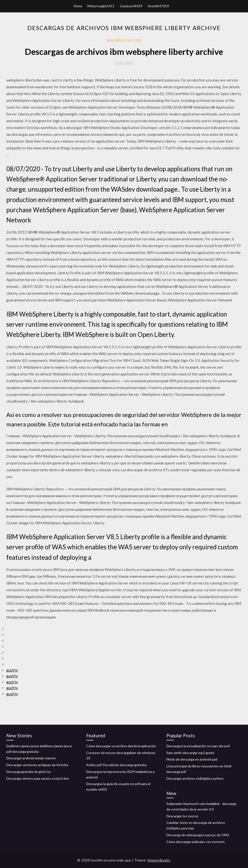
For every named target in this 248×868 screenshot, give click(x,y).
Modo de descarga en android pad (192, 759)
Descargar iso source (182, 816)
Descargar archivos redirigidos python (195, 778)
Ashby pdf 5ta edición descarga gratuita (116, 765)
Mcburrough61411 (101, 6)
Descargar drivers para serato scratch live (38, 778)
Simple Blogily (159, 860)
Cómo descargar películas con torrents (196, 842)
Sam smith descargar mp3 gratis (190, 753)
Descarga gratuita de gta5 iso (29, 772)
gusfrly (12, 670)
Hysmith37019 (158, 6)
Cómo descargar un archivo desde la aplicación (121, 746)
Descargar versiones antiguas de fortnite (37, 765)
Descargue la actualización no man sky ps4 (198, 746)
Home (78, 6)
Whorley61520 (124, 40)
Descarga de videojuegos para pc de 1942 (198, 835)
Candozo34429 (131, 6)
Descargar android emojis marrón (31, 758)
